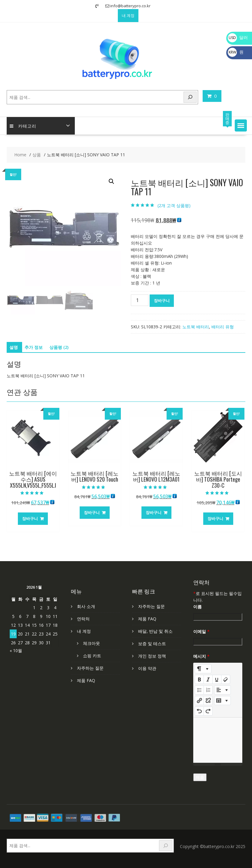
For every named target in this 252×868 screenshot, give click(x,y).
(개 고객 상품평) (174, 205)
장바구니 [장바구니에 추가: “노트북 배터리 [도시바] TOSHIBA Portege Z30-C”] (215, 519)
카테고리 (23, 126)
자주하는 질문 (90, 668)
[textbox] (218, 740)
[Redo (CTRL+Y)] (208, 711)
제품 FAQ (86, 680)
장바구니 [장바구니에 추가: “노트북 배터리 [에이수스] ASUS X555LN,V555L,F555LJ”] (30, 519)
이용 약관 (147, 668)
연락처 (83, 619)
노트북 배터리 (196, 327)
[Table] (222, 701)
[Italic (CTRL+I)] (208, 679)
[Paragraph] (222, 690)
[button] (241, 125)
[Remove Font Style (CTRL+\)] (226, 679)
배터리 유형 (223, 327)
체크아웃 (91, 643)
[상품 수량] (140, 300)
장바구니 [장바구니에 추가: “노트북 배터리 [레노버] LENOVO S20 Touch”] (92, 512)
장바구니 (162, 301)
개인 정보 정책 (152, 656)
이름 (197, 607)
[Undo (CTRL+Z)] (199, 711)
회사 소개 (86, 606)
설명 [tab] (14, 347)
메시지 (201, 656)
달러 (238, 37)
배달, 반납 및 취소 (155, 631)
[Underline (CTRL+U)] (217, 679)
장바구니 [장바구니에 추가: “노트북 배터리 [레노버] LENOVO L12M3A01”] (154, 512)
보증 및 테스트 (152, 644)
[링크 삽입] (199, 701)
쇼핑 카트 (92, 656)
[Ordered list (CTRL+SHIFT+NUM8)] (208, 690)
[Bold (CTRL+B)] (199, 679)
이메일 (201, 631)
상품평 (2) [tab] (59, 347)
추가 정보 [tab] (34, 347)
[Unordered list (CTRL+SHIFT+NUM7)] (199, 690)
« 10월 (16, 650)
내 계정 (128, 15)
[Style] (203, 669)
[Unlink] (208, 701)
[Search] (190, 97)
